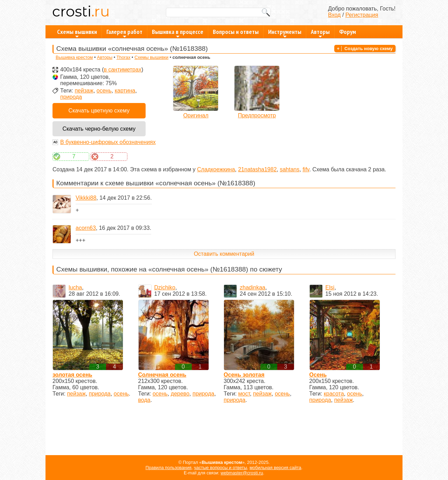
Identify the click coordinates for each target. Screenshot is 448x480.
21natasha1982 (257, 169)
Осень (318, 375)
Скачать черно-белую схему (99, 129)
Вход (334, 15)
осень (104, 91)
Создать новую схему (369, 49)
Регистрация (362, 15)
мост (244, 394)
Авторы (320, 33)
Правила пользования (169, 468)
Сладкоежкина (216, 169)
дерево (180, 394)
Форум (348, 32)
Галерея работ (124, 33)
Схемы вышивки (77, 33)
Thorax (124, 57)
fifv (306, 169)
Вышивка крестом (74, 57)
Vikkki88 (86, 198)
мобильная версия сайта (275, 468)
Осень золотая (244, 375)
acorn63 (86, 228)
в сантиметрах (122, 70)
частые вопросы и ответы (220, 468)
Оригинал (196, 115)
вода (144, 400)
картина (125, 91)
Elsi (330, 287)
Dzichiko (165, 287)
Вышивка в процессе (178, 33)
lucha (75, 287)
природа (71, 97)
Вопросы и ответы (236, 32)
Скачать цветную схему (99, 111)
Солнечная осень (162, 375)
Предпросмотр (257, 115)
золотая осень (72, 375)
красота (334, 394)
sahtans (289, 169)
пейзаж (84, 91)
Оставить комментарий (224, 254)
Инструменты (285, 33)
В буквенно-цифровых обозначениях (108, 142)
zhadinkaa (253, 287)
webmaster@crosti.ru (242, 473)
